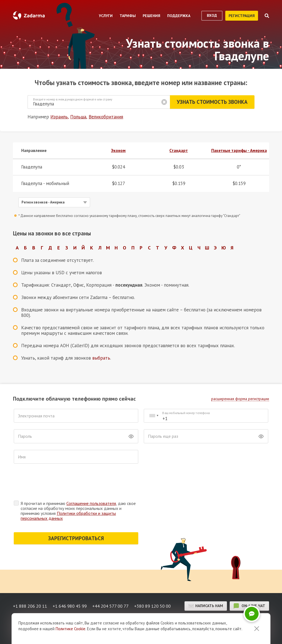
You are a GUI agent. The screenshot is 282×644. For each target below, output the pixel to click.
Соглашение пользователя (91, 503)
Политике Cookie (70, 629)
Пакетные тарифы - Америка (239, 150)
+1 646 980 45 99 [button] (70, 606)
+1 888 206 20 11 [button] (30, 606)
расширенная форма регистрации (240, 399)
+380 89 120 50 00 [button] (152, 606)
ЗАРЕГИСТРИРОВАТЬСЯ (76, 538)
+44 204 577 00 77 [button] (110, 606)
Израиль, (60, 117)
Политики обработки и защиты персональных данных (68, 516)
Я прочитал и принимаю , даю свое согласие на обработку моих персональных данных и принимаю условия (78, 511)
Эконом (118, 150)
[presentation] (56, 483)
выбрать (101, 358)
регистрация (242, 16)
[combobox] (154, 416)
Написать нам (206, 606)
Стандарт (179, 150)
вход (212, 15)
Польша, (79, 117)
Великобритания (106, 117)
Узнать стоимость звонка (212, 102)
